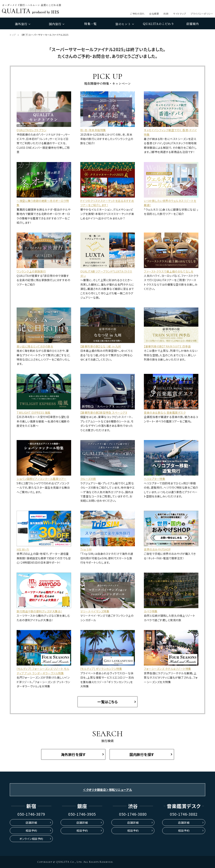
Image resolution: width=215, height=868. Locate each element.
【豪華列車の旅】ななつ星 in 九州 (101, 346)
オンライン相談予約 (31, 839)
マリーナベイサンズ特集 (95, 611)
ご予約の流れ (137, 14)
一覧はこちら (107, 702)
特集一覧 (90, 24)
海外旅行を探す (73, 754)
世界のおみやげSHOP (157, 549)
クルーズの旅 (88, 479)
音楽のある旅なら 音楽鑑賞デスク (165, 413)
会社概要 (154, 14)
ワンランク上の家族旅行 (31, 271)
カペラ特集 (151, 611)
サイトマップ (180, 14)
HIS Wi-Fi (23, 549)
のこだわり (159, 24)
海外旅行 (23, 24)
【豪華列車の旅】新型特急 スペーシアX (104, 413)
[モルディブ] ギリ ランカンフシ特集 (101, 669)
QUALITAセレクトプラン (31, 130)
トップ (13, 35)
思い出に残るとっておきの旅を (35, 346)
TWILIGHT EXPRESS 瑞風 (34, 413)
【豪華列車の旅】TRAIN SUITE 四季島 (167, 346)
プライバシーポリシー (202, 14)
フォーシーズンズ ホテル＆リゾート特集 (168, 669)
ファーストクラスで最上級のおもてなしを (169, 271)
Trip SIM (86, 549)
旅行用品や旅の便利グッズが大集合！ (39, 611)
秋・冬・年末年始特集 (93, 130)
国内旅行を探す (142, 754)
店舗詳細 (31, 823)
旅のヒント (125, 24)
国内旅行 (57, 24)
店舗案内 (193, 24)
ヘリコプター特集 (155, 479)
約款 (166, 14)
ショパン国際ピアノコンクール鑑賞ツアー (42, 479)
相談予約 (31, 831)
